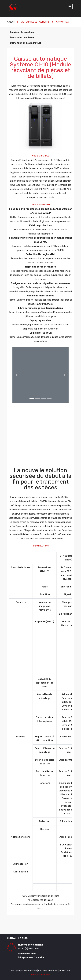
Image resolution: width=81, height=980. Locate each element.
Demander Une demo (22, 38)
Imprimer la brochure (22, 32)
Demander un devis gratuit (25, 43)
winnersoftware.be (41, 975)
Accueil (11, 22)
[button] (17, 375)
